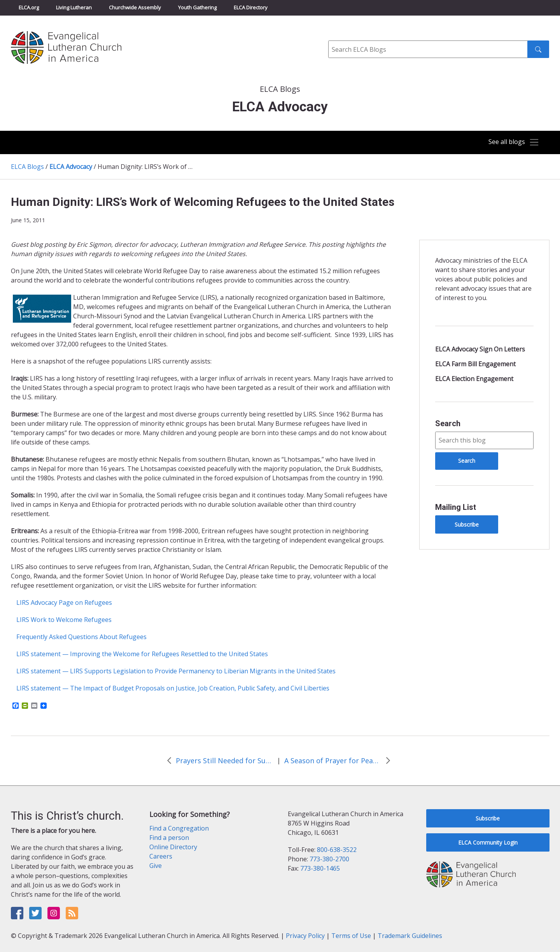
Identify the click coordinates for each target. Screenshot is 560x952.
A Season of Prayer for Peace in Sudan (333, 761)
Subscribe (467, 524)
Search (448, 423)
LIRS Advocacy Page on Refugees (64, 602)
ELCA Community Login (488, 842)
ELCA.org (29, 7)
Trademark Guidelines (410, 936)
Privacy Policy (305, 936)
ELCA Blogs (27, 167)
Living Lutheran (74, 7)
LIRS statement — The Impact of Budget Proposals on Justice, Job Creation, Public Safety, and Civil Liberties (173, 688)
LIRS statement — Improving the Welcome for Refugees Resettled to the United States (142, 654)
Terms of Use (351, 936)
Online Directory (173, 847)
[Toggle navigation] (511, 142)
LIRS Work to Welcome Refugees (64, 620)
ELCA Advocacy (71, 167)
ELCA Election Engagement (474, 379)
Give (156, 866)
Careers (161, 856)
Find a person (169, 838)
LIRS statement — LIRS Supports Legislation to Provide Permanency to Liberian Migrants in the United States (176, 671)
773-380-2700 (329, 859)
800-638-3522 (337, 850)
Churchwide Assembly (135, 7)
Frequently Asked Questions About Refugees (81, 637)
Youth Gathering (197, 7)
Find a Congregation (179, 828)
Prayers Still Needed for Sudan (224, 761)
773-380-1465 (320, 868)
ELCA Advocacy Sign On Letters (480, 349)
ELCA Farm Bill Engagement (475, 364)
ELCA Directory (251, 7)
